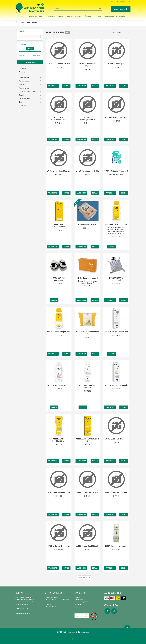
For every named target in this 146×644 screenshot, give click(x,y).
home (17, 22)
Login (113, 1)
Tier (20, 102)
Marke (22, 31)
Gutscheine (23, 106)
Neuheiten (23, 68)
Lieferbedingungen (81, 602)
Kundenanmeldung (124, 1)
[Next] (89, 577)
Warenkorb (53, 86)
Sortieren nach (117, 30)
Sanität (21, 95)
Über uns (89, 16)
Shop (99, 16)
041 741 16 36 (23, 609)
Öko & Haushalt (24, 99)
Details (66, 86)
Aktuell (21, 16)
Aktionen (22, 72)
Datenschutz (79, 604)
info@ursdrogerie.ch (23, 613)
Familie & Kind (24, 88)
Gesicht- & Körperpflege (28, 92)
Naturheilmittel (24, 81)
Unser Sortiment (36, 16)
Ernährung (22, 84)
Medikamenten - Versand (116, 16)
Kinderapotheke (74, 16)
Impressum (79, 600)
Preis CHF (23, 44)
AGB (76, 607)
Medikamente (24, 77)
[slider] (19, 52)
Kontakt (77, 597)
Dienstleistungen (55, 16)
